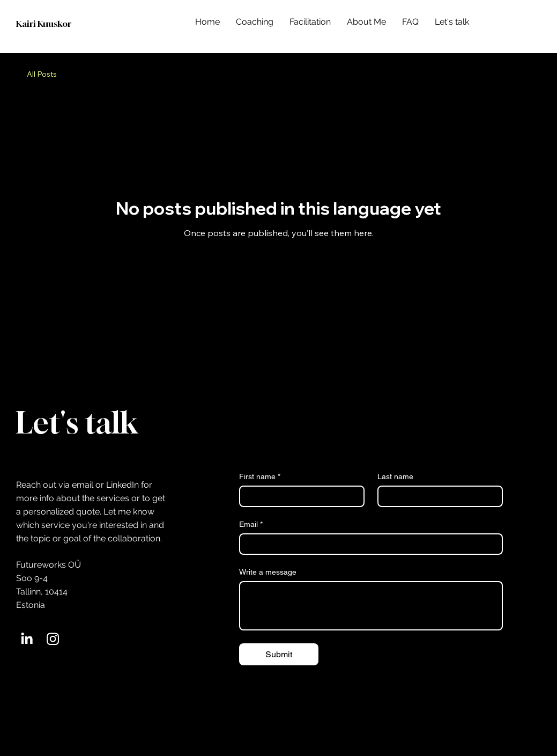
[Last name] (437, 496)
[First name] (299, 496)
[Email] (368, 544)
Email (251, 524)
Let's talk (77, 422)
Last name (395, 476)
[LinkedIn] (27, 639)
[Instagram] (53, 639)
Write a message (268, 572)
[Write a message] (371, 606)
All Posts (42, 74)
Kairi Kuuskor (44, 24)
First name (260, 477)
